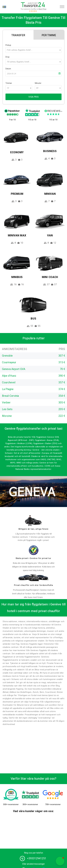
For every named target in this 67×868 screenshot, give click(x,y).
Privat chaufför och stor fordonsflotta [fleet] (33, 585)
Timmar (9, 83)
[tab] (18, 35)
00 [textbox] (37, 88)
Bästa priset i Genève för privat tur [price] (33, 558)
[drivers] (33, 521)
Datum (8, 69)
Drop (7, 57)
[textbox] (33, 50)
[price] (33, 550)
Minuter (38, 83)
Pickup (8, 45)
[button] (60, 861)
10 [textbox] (8, 88)
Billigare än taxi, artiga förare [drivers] (33, 529)
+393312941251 (37, 858)
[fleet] (33, 578)
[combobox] (33, 50)
